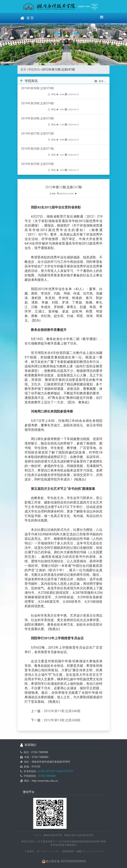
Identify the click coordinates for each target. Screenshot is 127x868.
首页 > (24, 70)
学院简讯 (34, 70)
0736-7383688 (47, 776)
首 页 (27, 18)
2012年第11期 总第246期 (62, 711)
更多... (100, 81)
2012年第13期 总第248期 (62, 720)
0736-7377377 (47, 771)
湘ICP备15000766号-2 (48, 851)
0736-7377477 (64, 771)
